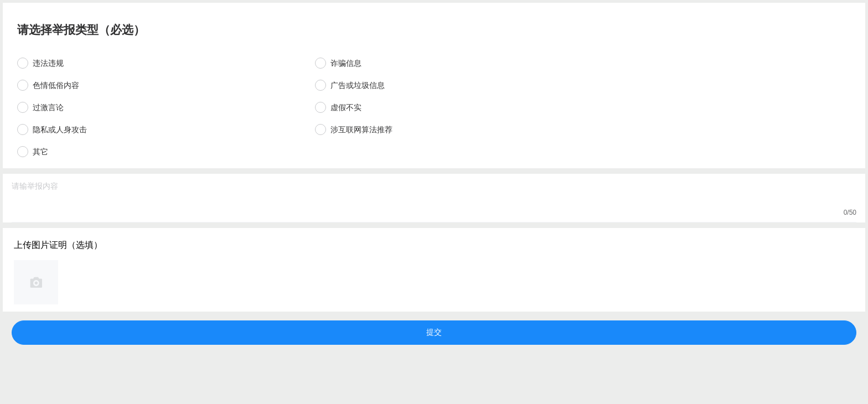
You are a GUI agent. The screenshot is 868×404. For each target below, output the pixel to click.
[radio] (161, 63)
